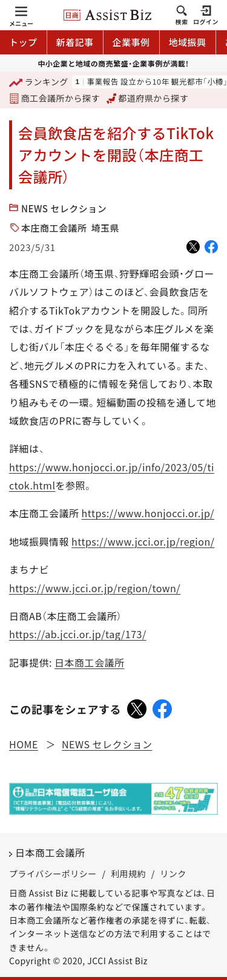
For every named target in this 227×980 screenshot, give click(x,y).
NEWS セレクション (64, 208)
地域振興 (188, 42)
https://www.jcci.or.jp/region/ (143, 541)
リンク (173, 874)
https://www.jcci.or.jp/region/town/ (95, 588)
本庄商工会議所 (54, 228)
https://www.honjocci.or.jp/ (148, 513)
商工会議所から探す (54, 98)
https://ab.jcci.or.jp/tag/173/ (78, 634)
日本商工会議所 (90, 662)
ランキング (39, 83)
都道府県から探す (148, 98)
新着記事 (75, 42)
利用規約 (128, 874)
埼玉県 (106, 228)
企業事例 (131, 42)
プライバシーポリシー (53, 874)
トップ (23, 42)
